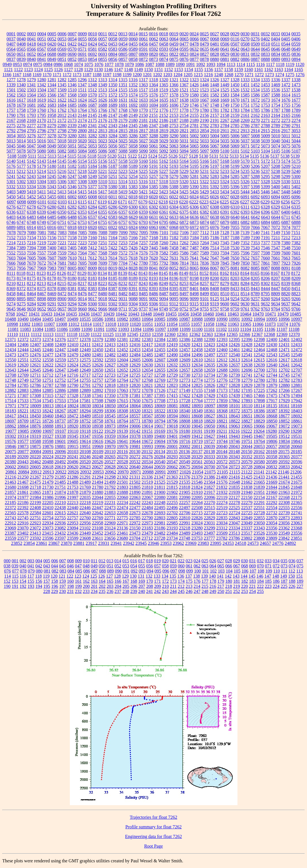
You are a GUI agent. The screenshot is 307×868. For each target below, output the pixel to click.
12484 (135, 355)
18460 (48, 416)
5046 (21, 146)
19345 (73, 436)
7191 (265, 238)
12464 (259, 350)
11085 (50, 329)
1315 (123, 80)
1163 (279, 69)
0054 (72, 39)
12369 (282, 334)
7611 (82, 258)
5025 (123, 141)
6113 (72, 202)
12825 (197, 385)
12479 (73, 355)
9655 (52, 309)
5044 (296, 141)
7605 (31, 258)
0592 (153, 49)
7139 (245, 232)
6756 (113, 222)
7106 (184, 232)
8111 (11, 273)
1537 (286, 90)
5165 (194, 161)
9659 (72, 309)
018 (150, 561)
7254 (133, 243)
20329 (197, 457)
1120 (300, 64)
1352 (133, 85)
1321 (174, 80)
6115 (82, 202)
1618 (31, 100)
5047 (31, 146)
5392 (215, 187)
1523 (204, 90)
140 (212, 576)
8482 (123, 294)
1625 (92, 100)
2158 (225, 115)
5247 (72, 176)
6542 (103, 217)
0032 (265, 34)
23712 (147, 538)
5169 (235, 161)
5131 (214, 156)
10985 (160, 319)
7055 (235, 227)
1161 (259, 69)
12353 (145, 334)
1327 (225, 80)
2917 (286, 131)
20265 (110, 457)
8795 (265, 294)
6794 (153, 222)
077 (15, 571)
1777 (174, 110)
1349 (103, 85)
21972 (297, 492)
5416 (92, 192)
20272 (135, 457)
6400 (286, 212)
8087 (265, 268)
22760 (85, 518)
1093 (211, 64)
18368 (222, 411)
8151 (194, 273)
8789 (255, 294)
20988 (148, 472)
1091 (190, 64)
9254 (235, 299)
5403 (11, 192)
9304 (133, 304)
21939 (234, 492)
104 (229, 571)
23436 (73, 533)
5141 (21, 161)
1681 (31, 105)
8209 (296, 278)
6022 (174, 197)
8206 (265, 278)
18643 (234, 416)
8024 (123, 268)
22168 (284, 497)
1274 (280, 75)
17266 (284, 390)
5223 (123, 171)
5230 (194, 171)
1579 (184, 95)
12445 (35, 350)
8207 (276, 278)
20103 (73, 452)
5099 (215, 151)
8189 (133, 278)
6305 (184, 207)
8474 (72, 294)
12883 (23, 390)
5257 (153, 176)
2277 (31, 126)
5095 (194, 151)
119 (46, 576)
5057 (123, 146)
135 (173, 576)
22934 (48, 523)
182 (245, 581)
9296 (82, 304)
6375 (184, 212)
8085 (255, 268)
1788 (286, 110)
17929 (284, 401)
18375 (247, 411)
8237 (133, 283)
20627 (98, 467)
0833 (265, 54)
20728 (247, 467)
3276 (31, 136)
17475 (272, 396)
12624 (73, 365)
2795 (31, 131)
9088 (133, 299)
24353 (228, 543)
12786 (35, 385)
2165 (286, 115)
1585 (245, 95)
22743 (10, 518)
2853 (194, 131)
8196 (174, 278)
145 (252, 576)
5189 (133, 166)
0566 (31, 49)
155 (31, 581)
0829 (225, 54)
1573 (123, 95)
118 (38, 576)
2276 (21, 126)
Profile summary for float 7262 (153, 827)
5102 (245, 151)
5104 (265, 151)
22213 (73, 502)
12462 (247, 350)
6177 (133, 202)
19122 (98, 431)
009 (78, 561)
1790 (11, 115)
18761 (110, 421)
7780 (143, 263)
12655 (160, 370)
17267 (297, 390)
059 (173, 566)
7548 (286, 248)
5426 (194, 192)
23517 (247, 533)
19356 (98, 436)
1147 (118, 69)
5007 (245, 136)
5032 (194, 141)
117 (31, 576)
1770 (143, 110)
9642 (296, 304)
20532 (135, 462)
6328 (265, 207)
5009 (265, 136)
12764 (122, 380)
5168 (225, 161)
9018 (103, 299)
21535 (185, 482)
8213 (42, 283)
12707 (297, 370)
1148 (128, 69)
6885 (276, 222)
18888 (48, 426)
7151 (296, 232)
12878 (259, 385)
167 (126, 581)
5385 (153, 187)
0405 (286, 39)
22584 (35, 513)
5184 (92, 166)
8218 (92, 283)
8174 (21, 278)
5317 (153, 182)
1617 (21, 100)
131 (141, 576)
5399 (265, 187)
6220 (184, 202)
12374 (48, 339)
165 (110, 581)
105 (237, 571)
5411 (41, 192)
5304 (42, 182)
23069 (10, 528)
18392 (284, 411)
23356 (272, 528)
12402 (297, 339)
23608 (85, 538)
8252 (174, 283)
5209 (286, 166)
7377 (265, 243)
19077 (11, 431)
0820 (153, 54)
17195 (247, 390)
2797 (52, 131)
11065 (246, 324)
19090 (36, 431)
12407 (35, 345)
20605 (35, 467)
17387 (147, 396)
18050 (110, 406)
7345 (225, 243)
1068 (68, 64)
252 (237, 591)
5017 (52, 141)
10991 (234, 319)
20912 (36, 472)
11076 (295, 324)
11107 (282, 329)
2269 (245, 120)
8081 (235, 268)
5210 (296, 166)
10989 (209, 319)
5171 (255, 161)
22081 (172, 497)
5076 (296, 146)
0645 (265, 49)
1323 (194, 80)
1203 (168, 75)
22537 (247, 508)
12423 (209, 345)
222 (260, 586)
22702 (172, 513)
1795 (42, 115)
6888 (296, 222)
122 (70, 576)
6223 (204, 202)
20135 (172, 452)
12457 (185, 350)
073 (284, 566)
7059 (245, 227)
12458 (197, 350)
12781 (272, 380)
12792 (98, 385)
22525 (234, 508)
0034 (286, 34)
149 (284, 576)
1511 (82, 90)
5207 (265, 166)
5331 (296, 182)
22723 (222, 513)
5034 (215, 141)
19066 (259, 426)
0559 (296, 44)
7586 (184, 253)
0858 (133, 59)
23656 (110, 538)
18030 (85, 406)
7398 (42, 248)
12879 (272, 385)
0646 (276, 49)
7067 (265, 227)
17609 (110, 401)
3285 (123, 136)
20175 (284, 452)
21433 (259, 477)
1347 (82, 85)
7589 (204, 253)
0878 (204, 59)
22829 (209, 518)
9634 (276, 304)
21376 (185, 477)
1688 (103, 105)
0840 (31, 59)
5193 (174, 166)
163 (94, 581)
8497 (184, 294)
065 (221, 566)
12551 (23, 360)
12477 (48, 355)
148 (276, 576)
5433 (215, 192)
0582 (103, 49)
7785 (153, 263)
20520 (85, 462)
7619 (143, 258)
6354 (92, 212)
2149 (133, 115)
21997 (73, 497)
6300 (133, 207)
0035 (296, 34)
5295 (265, 176)
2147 (113, 115)
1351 (123, 85)
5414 (72, 192)
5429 (204, 192)
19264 (259, 431)
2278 (42, 126)
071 (268, 566)
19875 (35, 446)
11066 (258, 324)
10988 (197, 319)
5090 (143, 151)
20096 (60, 452)
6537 (92, 217)
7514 (215, 248)
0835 (286, 54)
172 (165, 581)
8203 (235, 278)
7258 (153, 243)
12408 (48, 345)
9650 (31, 309)
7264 (204, 243)
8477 (92, 294)
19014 (147, 426)
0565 (21, 49)
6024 (194, 197)
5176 (11, 166)
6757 (123, 222)
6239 (275, 202)
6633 (174, 217)
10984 (147, 319)
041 (31, 566)
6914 (31, 227)
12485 (147, 355)
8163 (235, 273)
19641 (122, 441)
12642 (297, 365)
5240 (296, 171)
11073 (270, 324)
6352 (72, 212)
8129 (82, 273)
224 (276, 586)
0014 (133, 34)
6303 (164, 207)
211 (173, 586)
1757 (11, 110)
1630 (113, 100)
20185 (296, 452)
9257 (255, 299)
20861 (11, 472)
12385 (172, 339)
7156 (52, 238)
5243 (31, 176)
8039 (143, 268)
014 (118, 561)
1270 (239, 75)
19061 (222, 426)
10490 (23, 319)
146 (260, 576)
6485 (52, 217)
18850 (272, 421)
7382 (296, 243)
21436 (272, 477)
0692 (92, 54)
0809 (143, 54)
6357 (123, 212)
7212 (286, 238)
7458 (174, 248)
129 (125, 576)
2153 (174, 115)
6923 (123, 227)
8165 (255, 273)
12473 (10, 355)
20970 (123, 472)
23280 (197, 528)
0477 (184, 44)
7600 (286, 253)
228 (47, 591)
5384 (143, 187)
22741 (297, 513)
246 (189, 591)
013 (110, 561)
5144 (52, 161)
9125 (215, 299)
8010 (103, 268)
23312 (222, 528)
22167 (272, 497)
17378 (122, 396)
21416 (234, 477)
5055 (103, 146)
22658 (122, 513)
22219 (98, 502)
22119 (222, 497)
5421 (143, 192)
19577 (23, 441)
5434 (225, 192)
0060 (133, 39)
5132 (224, 156)
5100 (225, 151)
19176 (172, 431)
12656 (172, 370)
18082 (185, 406)
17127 (172, 390)
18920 (73, 426)
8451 (296, 289)
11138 (120, 334)
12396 (247, 339)
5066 (204, 146)
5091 (153, 151)
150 (291, 576)
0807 (133, 54)
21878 (73, 492)
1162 (268, 69)
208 (150, 586)
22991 (185, 523)
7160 (92, 238)
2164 (276, 115)
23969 (191, 543)
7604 (21, 258)
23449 (85, 533)
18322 (160, 411)
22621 (73, 513)
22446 (85, 508)
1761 (52, 110)
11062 (221, 324)
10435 (72, 314)
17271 (10, 396)
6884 (265, 222)
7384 (11, 248)
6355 (103, 212)
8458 (11, 294)
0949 (7, 64)
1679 (21, 105)
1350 (113, 85)
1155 (199, 69)
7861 (265, 263)
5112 (42, 156)
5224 (133, 171)
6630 (143, 217)
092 (134, 571)
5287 (245, 176)
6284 (92, 207)
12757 (98, 380)
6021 (164, 197)
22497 (185, 508)
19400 (160, 436)
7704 (123, 263)
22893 (297, 518)
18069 (160, 406)
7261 (174, 243)
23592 (35, 538)
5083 (72, 151)
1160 (249, 69)
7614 (113, 258)
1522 (194, 90)
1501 (11, 90)
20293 (172, 457)
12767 (135, 380)
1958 (52, 115)
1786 (265, 110)
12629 (135, 365)
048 (86, 566)
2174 (82, 120)
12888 (73, 390)
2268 (235, 120)
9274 (11, 304)
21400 (222, 477)
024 (197, 561)
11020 (135, 324)
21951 (259, 492)
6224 (214, 202)
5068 (225, 146)
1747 (204, 105)
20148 (234, 452)
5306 (62, 182)
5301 (11, 182)
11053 (160, 324)
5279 (174, 176)
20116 (122, 452)
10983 (135, 319)
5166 (204, 161)
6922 (113, 227)
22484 (147, 508)
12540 (234, 355)
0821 (164, 54)
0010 (92, 34)
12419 (172, 345)
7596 (245, 253)
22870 (272, 518)
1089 (170, 64)
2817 (143, 131)
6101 (42, 202)
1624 (82, 100)
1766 (103, 110)
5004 (215, 136)
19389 (147, 436)
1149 (138, 69)
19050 (209, 426)
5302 (21, 182)
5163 (174, 161)
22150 (247, 497)
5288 (255, 176)
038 (7, 566)
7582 (164, 253)
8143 (143, 273)
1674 (276, 100)
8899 (52, 299)
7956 (21, 268)
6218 (163, 202)
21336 (147, 477)
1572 (113, 95)
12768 (147, 380)
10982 (122, 319)
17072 (135, 390)
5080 (42, 151)
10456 (183, 314)
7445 (153, 248)
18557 (135, 416)
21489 (85, 482)
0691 (82, 54)
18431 (23, 416)
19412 (197, 436)
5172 (265, 161)
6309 (225, 207)
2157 (215, 115)
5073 (265, 146)
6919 (82, 227)
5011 (286, 136)
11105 (258, 329)
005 (47, 561)
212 (181, 586)
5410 (31, 192)
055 (142, 566)
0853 (82, 59)
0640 (215, 49)
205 (126, 586)
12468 (272, 350)
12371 (10, 339)
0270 (245, 39)
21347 (160, 477)
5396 (235, 187)
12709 (23, 375)
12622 (48, 365)
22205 (48, 502)
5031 (184, 141)
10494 (35, 319)
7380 (286, 243)
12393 (222, 339)
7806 (174, 263)
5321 (194, 182)
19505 (272, 436)
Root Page (153, 846)
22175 (297, 497)
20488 (48, 462)
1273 (269, 75)
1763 (72, 110)
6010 (103, 197)
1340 (21, 85)
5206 (255, 166)
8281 (235, 283)
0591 (143, 49)
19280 (271, 431)
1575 (143, 95)
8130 (92, 273)
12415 (122, 345)
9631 (255, 304)
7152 (11, 238)
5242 (21, 176)
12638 (247, 365)
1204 (178, 75)
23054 (272, 523)
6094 (276, 197)
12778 (234, 380)
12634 (197, 365)
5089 (133, 151)
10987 (185, 319)
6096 (296, 197)
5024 (113, 141)
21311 (135, 477)
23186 (160, 528)
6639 (225, 217)
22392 (23, 508)
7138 (235, 232)
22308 (284, 502)
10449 (159, 314)
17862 (234, 401)
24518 (241, 543)
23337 (247, 528)
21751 (60, 487)
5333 (21, 187)
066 (229, 566)
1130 (99, 69)
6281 (62, 207)
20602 (10, 467)
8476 (82, 294)
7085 (83, 232)
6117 (92, 202)
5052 (82, 146)
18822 (234, 421)
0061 (143, 39)
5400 (276, 187)
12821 (147, 385)
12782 (284, 380)
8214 (52, 283)
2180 (133, 120)
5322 (204, 182)
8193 (153, 278)
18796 (172, 421)
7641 (194, 258)
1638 (184, 100)
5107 (296, 151)
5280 (184, 176)
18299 (98, 411)
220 (245, 586)
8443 (255, 289)
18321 (147, 411)
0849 (52, 59)
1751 (245, 105)
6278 (31, 207)
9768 (10, 314)
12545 (284, 355)
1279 (31, 80)
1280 (42, 80)
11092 (111, 329)
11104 (246, 329)
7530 (235, 248)
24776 (278, 543)
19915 (73, 446)
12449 (85, 350)
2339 (72, 126)
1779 (194, 110)
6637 (204, 217)
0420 (52, 44)
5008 (255, 136)
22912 (10, 523)
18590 (160, 416)
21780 (98, 487)
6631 (153, 217)
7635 (184, 258)
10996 (284, 319)
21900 (160, 492)
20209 (23, 457)
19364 (122, 436)
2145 (92, 115)
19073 (297, 426)
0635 (204, 49)
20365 (284, 457)
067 (237, 566)
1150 (149, 69)
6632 (164, 217)
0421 (62, 44)
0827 (204, 54)
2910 (215, 131)
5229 (184, 171)
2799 (72, 131)
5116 (82, 156)
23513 (234, 533)
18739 (73, 421)
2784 (225, 126)
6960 (143, 227)
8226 (113, 283)
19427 (209, 436)
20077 (23, 452)
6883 (255, 222)
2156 (204, 115)
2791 (296, 126)
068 (245, 566)
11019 (123, 324)
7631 (174, 258)
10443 (134, 314)
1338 (296, 80)
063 (205, 566)
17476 (284, 396)
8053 (184, 268)
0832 (255, 54)
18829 (259, 421)
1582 (215, 95)
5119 (102, 156)
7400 (52, 248)
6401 (296, 212)
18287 (73, 411)
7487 (194, 248)
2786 (245, 126)
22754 (48, 518)
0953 (17, 64)
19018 (172, 426)
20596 (297, 462)
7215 (21, 243)
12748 (10, 380)
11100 (197, 329)
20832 (272, 467)
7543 (255, 248)
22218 (85, 502)
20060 (297, 446)
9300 (92, 304)
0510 (265, 44)
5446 (265, 192)
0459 (174, 44)
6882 (245, 222)
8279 (225, 283)
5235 (245, 171)
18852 (284, 421)
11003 (37, 324)
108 (261, 571)
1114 (241, 64)
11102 (221, 329)
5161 (153, 161)
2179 (123, 120)
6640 (235, 217)
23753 (197, 538)
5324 (225, 182)
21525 (160, 482)
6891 (21, 227)
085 (79, 571)
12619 (10, 365)
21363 (172, 477)
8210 (11, 283)
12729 (172, 375)
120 (54, 576)
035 (284, 561)
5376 (82, 187)
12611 (209, 360)
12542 (259, 355)
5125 (163, 156)
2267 (225, 120)
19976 (122, 446)
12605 (135, 360)
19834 (284, 441)
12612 (222, 360)
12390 (209, 339)
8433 (235, 289)
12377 (73, 339)
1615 (296, 95)
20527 (110, 462)
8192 (143, 278)
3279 (62, 136)
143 (236, 576)
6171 (123, 202)
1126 (58, 69)
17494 (297, 396)
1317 (143, 80)
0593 (164, 49)
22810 (185, 518)
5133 (234, 156)
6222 (194, 202)
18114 (259, 406)
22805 (172, 518)
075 (300, 566)
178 (213, 581)
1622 (62, 100)
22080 (160, 497)
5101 (235, 151)
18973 (110, 426)
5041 (286, 141)
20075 (11, 452)
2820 (174, 131)
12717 (85, 375)
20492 (60, 462)
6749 (42, 222)
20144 (222, 452)
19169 (160, 431)
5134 (244, 156)
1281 (52, 80)
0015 (143, 34)
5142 (31, 161)
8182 (82, 278)
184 (260, 581)
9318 (204, 304)
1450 (235, 85)
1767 (113, 110)
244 (173, 591)
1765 (92, 110)
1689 (113, 105)
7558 (52, 253)
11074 (282, 324)
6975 (204, 227)
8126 (62, 273)
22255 (172, 502)
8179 (62, 278)
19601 (60, 441)
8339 (286, 283)
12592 (98, 360)
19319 (35, 436)
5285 (235, 176)
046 (70, 566)
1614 (286, 95)
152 (7, 581)
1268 (229, 75)
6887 (286, 222)
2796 (42, 131)
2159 (235, 115)
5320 (184, 182)
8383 (92, 289)
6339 (42, 212)
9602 (235, 304)
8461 (21, 294)
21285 (60, 477)
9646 (21, 309)
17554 (73, 401)
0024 (194, 34)
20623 (85, 467)
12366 (245, 334)
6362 (174, 212)
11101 (209, 329)
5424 (174, 192)
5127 (183, 156)
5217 (72, 171)
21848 (297, 487)
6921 (103, 227)
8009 (92, 268)
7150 (286, 232)
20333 (209, 457)
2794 (21, 131)
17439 (234, 396)
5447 (276, 192)
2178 (113, 120)
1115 (251, 64)
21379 (197, 477)
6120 (113, 202)
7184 (194, 238)
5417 (103, 192)
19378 (135, 436)
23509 (222, 533)
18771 (135, 421)
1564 (31, 95)
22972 (135, 523)
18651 (247, 416)
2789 (276, 126)
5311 (113, 182)
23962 (178, 543)
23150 (135, 528)
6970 (184, 227)
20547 (172, 462)
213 (189, 586)
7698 (92, 263)
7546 (265, 248)
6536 (82, 217)
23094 (73, 528)
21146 (284, 472)
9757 (215, 309)
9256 (245, 299)
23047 (234, 523)
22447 (98, 508)
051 (110, 566)
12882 (10, 390)
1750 (235, 105)
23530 (272, 533)
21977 (23, 497)
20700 (209, 467)
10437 (96, 314)
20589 (272, 462)
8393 (153, 289)
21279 (48, 477)
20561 (197, 462)
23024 (197, 523)
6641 (245, 217)
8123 (41, 273)
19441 (222, 436)
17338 (85, 396)
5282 (204, 176)
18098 (222, 406)
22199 (35, 502)
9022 (113, 299)
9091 (143, 299)
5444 (245, 192)
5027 (143, 141)
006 (55, 561)
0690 (72, 54)
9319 (215, 304)
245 (181, 591)
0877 (194, 59)
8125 (51, 273)
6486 (62, 217)
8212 (31, 283)
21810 (147, 487)
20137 (197, 452)
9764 (276, 309)
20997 (173, 472)
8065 (194, 268)
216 (213, 586)
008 (70, 561)
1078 (119, 64)
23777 (209, 538)
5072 (255, 146)
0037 (11, 39)
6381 (194, 212)
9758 (225, 309)
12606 (147, 360)
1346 (72, 85)
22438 (60, 508)
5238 (276, 171)
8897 (31, 299)
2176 (103, 120)
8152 (204, 273)
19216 (234, 431)
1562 (11, 95)
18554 (122, 416)
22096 (209, 497)
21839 (259, 487)
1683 (52, 105)
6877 (215, 222)
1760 (42, 110)
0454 (123, 44)
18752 (85, 421)
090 (118, 571)
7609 (62, 258)
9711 (123, 309)
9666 (103, 309)
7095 (144, 232)
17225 (259, 390)
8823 (296, 294)
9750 (174, 309)
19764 (259, 441)
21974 (10, 497)
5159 (133, 161)
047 (78, 566)
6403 (11, 217)
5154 (82, 161)
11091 (99, 329)
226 (292, 586)
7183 (184, 238)
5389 (184, 187)
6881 (235, 222)
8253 (184, 283)
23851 (297, 538)
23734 (172, 538)
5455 (52, 197)
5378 (103, 187)
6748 (31, 222)
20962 (111, 472)
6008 (92, 197)
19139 (122, 431)
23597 (60, 538)
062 (197, 566)
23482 (160, 533)
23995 (216, 543)
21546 (197, 482)
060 (181, 566)
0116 (235, 39)
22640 (85, 513)
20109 (98, 452)
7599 (276, 253)
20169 (271, 452)
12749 (23, 380)
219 (237, 586)
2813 (103, 131)
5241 (11, 176)
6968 (174, 227)
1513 (103, 90)
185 (268, 581)
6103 (62, 202)
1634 (153, 100)
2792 (11, 131)
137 (189, 576)
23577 (23, 538)
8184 (103, 278)
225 (284, 586)
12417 (147, 345)
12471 (284, 350)
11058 (209, 324)
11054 (172, 324)
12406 (23, 345)
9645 (11, 309)
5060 (143, 146)
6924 (133, 227)
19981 (135, 446)
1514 (113, 90)
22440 (73, 508)
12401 (284, 339)
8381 (72, 289)
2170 (42, 120)
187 (284, 581)
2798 (62, 131)
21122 (247, 472)
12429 (259, 345)
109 (269, 571)
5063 (174, 146)
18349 (197, 411)
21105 (222, 472)
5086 (103, 151)
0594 (174, 49)
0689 (62, 54)
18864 (23, 426)
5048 (42, 146)
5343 (52, 187)
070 (260, 566)
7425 (123, 248)
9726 (133, 309)
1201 (147, 75)
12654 (147, 370)
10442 (121, 314)
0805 (123, 54)
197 (62, 586)
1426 (194, 85)
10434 (59, 314)
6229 (265, 202)
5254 (133, 176)
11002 (25, 324)
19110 (73, 431)
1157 (218, 69)
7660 (265, 258)
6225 (224, 202)
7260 (164, 243)
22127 (234, 497)
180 (229, 581)
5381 (123, 187)
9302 (113, 304)
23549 (284, 533)
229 (55, 591)
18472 (73, 416)
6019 (143, 197)
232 (78, 591)
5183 (82, 166)
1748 (215, 105)
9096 (184, 299)
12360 (170, 334)
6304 (174, 207)
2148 (123, 115)
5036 (235, 141)
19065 (247, 426)
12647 (60, 370)
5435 (235, 192)
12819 (122, 385)
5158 (123, 161)
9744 (153, 309)
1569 (82, 95)
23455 (110, 533)
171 (157, 581)
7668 (21, 263)
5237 (265, 171)
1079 (129, 64)
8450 (286, 289)
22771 (110, 518)
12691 (234, 370)
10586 (98, 319)
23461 (122, 533)
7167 (143, 238)
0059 (123, 39)
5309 (92, 182)
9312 (174, 304)
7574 (133, 253)
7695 (82, 263)
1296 (82, 80)
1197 (107, 75)
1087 (150, 64)
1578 (174, 95)
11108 (294, 329)
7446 (164, 248)
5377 (92, 187)
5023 (103, 141)
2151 (153, 115)
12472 (297, 350)
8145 (163, 273)
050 (102, 566)
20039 (209, 446)
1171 (57, 75)
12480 (85, 355)
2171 (52, 120)
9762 (255, 309)
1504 (42, 90)
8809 (276, 294)
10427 (22, 314)
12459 (209, 350)
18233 (35, 411)
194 (39, 586)
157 (47, 581)
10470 (258, 314)
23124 (110, 528)
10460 (208, 314)
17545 (48, 401)
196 (55, 586)
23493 (197, 533)
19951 (85, 446)
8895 (21, 299)
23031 (209, 523)
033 (268, 561)
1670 (235, 100)
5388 (174, 187)
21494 (98, 482)
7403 (62, 248)
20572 (222, 462)
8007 (82, 268)
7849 (235, 263)
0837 (11, 59)
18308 (122, 411)
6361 (164, 212)
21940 (247, 492)
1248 (219, 75)
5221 (103, 171)
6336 (11, 212)
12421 (197, 345)
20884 (23, 472)
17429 (209, 396)
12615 (259, 360)
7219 (42, 243)
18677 (284, 416)
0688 (52, 54)
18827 (247, 421)
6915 (42, 227)
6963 (153, 227)
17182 (234, 390)
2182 (153, 120)
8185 (113, 278)
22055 (110, 497)
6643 (265, 217)
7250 (92, 243)
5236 (255, 171)
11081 (13, 329)
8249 (164, 283)
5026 (133, 141)
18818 (197, 421)
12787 (48, 385)
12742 (259, 375)
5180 (52, 166)
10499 (73, 319)
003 (31, 561)
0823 (184, 54)
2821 (184, 131)
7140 (255, 232)
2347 (153, 126)
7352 (245, 243)
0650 (11, 54)
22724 (234, 513)
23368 (297, 528)
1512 (92, 90)
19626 (110, 441)
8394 (164, 289)
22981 (160, 523)
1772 (153, 110)
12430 (272, 345)
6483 (31, 217)
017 (142, 561)
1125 (48, 69)
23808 (259, 538)
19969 (98, 446)
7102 (174, 232)
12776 (222, 380)
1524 (215, 90)
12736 (222, 375)
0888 (265, 59)
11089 (74, 329)
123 (78, 576)
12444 (23, 350)
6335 (296, 207)
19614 (85, 441)
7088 (103, 232)
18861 (297, 421)
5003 (204, 136)
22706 (185, 513)
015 (126, 561)
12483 (122, 355)
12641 (284, 365)
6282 (72, 207)
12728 (160, 375)
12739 (234, 375)
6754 (92, 222)
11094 (136, 329)
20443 (23, 462)
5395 (225, 187)
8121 (31, 273)
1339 (11, 85)
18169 (296, 406)
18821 (222, 421)
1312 (92, 80)
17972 (23, 406)
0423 (82, 44)
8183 (92, 278)
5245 (52, 176)
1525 (225, 90)
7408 (82, 248)
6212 (153, 202)
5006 (235, 136)
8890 (11, 299)
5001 (184, 136)
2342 (103, 126)
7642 (204, 258)
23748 (185, 538)
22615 (60, 513)
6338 (31, 212)
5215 (52, 171)
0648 (286, 49)
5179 (42, 166)
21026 (185, 472)
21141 (259, 472)
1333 (245, 80)
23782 (222, 538)
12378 (85, 339)
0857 (123, 59)
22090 (185, 497)
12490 (172, 355)
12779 (247, 380)
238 (126, 591)
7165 (123, 238)
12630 (147, 365)
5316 (143, 182)
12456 (172, 350)
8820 (286, 294)
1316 (133, 80)
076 (7, 571)
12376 (60, 339)
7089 (113, 232)
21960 (272, 492)
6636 (194, 217)
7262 (184, 243)
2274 (296, 120)
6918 (72, 227)
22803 (160, 518)
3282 (92, 136)
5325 (235, 182)
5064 (184, 146)
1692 (133, 105)
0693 (103, 54)
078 (23, 571)
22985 (172, 523)
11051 (147, 324)
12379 (98, 339)
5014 (21, 141)
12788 (60, 385)
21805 (135, 487)
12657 (185, 370)
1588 (276, 95)
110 (276, 571)
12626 (98, 365)
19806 (272, 441)
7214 (11, 243)
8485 (143, 294)
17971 (11, 406)
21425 (247, 477)
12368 (269, 334)
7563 (72, 253)
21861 (23, 492)
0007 (72, 34)
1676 (286, 100)
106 (245, 571)
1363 (143, 85)
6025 (204, 197)
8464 (31, 294)
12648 (73, 370)
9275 (21, 304)
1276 (300, 75)
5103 (255, 151)
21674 (284, 482)
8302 (265, 283)
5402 (296, 187)
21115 (234, 472)
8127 (72, 273)
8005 (72, 268)
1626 (103, 100)
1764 (82, 110)
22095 (197, 497)
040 (23, 566)
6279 (42, 207)
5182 (72, 166)
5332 (11, 187)
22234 (122, 502)
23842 (284, 538)
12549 (297, 355)
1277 (11, 80)
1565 (42, 95)
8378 (52, 289)
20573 (234, 462)
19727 (209, 441)
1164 (288, 69)
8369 (11, 289)
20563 (209, 462)
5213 (31, 171)
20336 (222, 457)
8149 (184, 273)
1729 (184, 105)
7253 (123, 243)
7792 (164, 263)
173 (173, 581)
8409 (225, 289)
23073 (48, 528)
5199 (235, 166)
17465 (247, 396)
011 (94, 561)
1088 (160, 64)
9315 (194, 304)
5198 (225, 166)
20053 (259, 446)
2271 (265, 120)
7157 (62, 238)
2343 (113, 126)
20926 (73, 472)
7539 (245, 248)
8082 (245, 268)
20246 (85, 457)
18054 (123, 406)
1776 (164, 110)
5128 (193, 156)
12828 (234, 385)
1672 (255, 100)
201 (94, 586)
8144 (153, 273)
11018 (111, 324)
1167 (17, 75)
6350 (62, 212)
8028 (133, 268)
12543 (272, 355)
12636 (222, 365)
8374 (31, 289)
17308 (35, 396)
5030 (174, 141)
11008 (61, 324)
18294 (85, 411)
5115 (72, 156)
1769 (133, 110)
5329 (276, 182)
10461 (221, 314)
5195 (194, 166)
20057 (272, 446)
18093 (197, 406)
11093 (123, 329)
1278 (21, 80)
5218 (82, 171)
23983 (203, 543)
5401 (286, 187)
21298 (110, 477)
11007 (49, 324)
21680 (10, 487)
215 (205, 586)
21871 (48, 492)
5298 (276, 176)
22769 (98, 518)
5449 (296, 192)
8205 (255, 278)
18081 (172, 406)
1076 (99, 64)
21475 (35, 482)
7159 (82, 238)
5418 (113, 192)
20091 (48, 452)
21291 (85, 477)
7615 (123, 258)
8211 (21, 283)
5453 (42, 197)
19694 (160, 441)
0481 (215, 44)
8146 (174, 273)
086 (87, 571)
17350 (110, 396)
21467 (23, 482)
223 (268, 586)
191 (15, 586)
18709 (23, 421)
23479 (147, 533)
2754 (184, 126)
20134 (159, 452)
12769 (160, 380)
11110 (12, 334)
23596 (48, 538)
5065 (194, 146)
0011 (102, 34)
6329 (276, 207)
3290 (174, 136)
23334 (234, 528)
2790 (286, 126)
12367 (257, 334)
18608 (197, 416)
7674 (52, 263)
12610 (197, 360)
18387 (272, 411)
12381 (122, 339)
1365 (164, 85)
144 (244, 576)
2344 (123, 126)
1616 (11, 100)
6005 (82, 197)
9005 (72, 299)
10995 (272, 319)
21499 (110, 482)
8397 (184, 289)
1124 (38, 69)
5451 (21, 197)
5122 (132, 156)
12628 (122, 365)
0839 (21, 59)
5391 (204, 187)
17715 (172, 401)
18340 (185, 411)
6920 (92, 227)
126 (101, 576)
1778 (184, 110)
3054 (11, 136)
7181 (164, 238)
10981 (110, 319)
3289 (164, 136)
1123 (28, 69)
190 (7, 586)
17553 (60, 401)
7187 (225, 238)
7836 (204, 263)
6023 (184, 197)
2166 (296, 115)
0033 (276, 34)
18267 (60, 411)
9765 (286, 309)
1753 (265, 105)
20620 (73, 467)
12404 (10, 345)
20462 (35, 462)
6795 (164, 222)
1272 (259, 75)
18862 (10, 426)
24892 (290, 543)
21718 (35, 487)
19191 (197, 431)
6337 (21, 212)
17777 (209, 401)
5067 (215, 146)
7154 (31, 238)
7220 (52, 243)
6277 (21, 207)
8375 (42, 289)
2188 (184, 120)
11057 (197, 324)
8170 (286, 273)
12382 (135, 339)
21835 (234, 487)
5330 (286, 182)
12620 (23, 365)
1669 (225, 100)
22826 (197, 518)
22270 (209, 502)
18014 (60, 406)
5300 (296, 176)
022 (181, 561)
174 (181, 581)
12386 (185, 339)
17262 (272, 390)
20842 (297, 467)
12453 (135, 350)
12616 (272, 360)
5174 (286, 161)
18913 (60, 426)
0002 (21, 34)
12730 (185, 375)
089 (110, 571)
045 (62, 566)
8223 (103, 283)
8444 (265, 289)
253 (245, 591)
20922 (61, 472)
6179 (143, 202)
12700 (259, 370)
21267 (35, 477)
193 (31, 586)
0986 (58, 64)
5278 (164, 176)
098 (181, 571)
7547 (276, 248)
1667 (204, 100)
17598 (98, 401)
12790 (73, 385)
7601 (296, 253)
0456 (143, 44)
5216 (62, 171)
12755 (85, 380)
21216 (10, 477)
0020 (184, 34)
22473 (110, 508)
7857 (255, 263)
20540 (160, 462)
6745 (296, 217)
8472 (62, 294)
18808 (185, 421)
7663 (286, 258)
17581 (85, 401)
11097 (160, 329)
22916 (23, 523)
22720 (209, 513)
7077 (296, 227)
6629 (133, 217)
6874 (204, 222)
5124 (153, 156)
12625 (85, 365)
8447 (276, 289)
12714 (60, 375)
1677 (296, 100)
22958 (98, 523)
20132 (147, 452)
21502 (135, 482)
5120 (112, 156)
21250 (23, 477)
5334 (31, 187)
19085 (23, 431)
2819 (164, 131)
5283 (215, 176)
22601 (48, 513)
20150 (247, 452)
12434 (10, 350)
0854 (92, 59)
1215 (198, 75)
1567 (62, 95)
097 (174, 571)
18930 (85, 426)
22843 (234, 518)
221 (252, 586)
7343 (215, 243)
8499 (204, 294)
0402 (265, 39)
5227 (164, 171)
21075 (210, 472)
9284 (31, 304)
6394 (255, 212)
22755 (60, 518)
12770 (172, 380)
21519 (147, 482)
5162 (164, 161)
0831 (245, 54)
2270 (255, 120)
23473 (135, 533)
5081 (52, 151)
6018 (133, 197)
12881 (297, 385)
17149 (185, 390)
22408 (35, 508)
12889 (85, 390)
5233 (225, 171)
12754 (73, 380)
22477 (135, 508)
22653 (110, 513)
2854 (204, 131)
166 (118, 581)
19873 (23, 446)
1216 (208, 75)
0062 (153, 39)
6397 (276, 212)
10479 (283, 314)
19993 (147, 446)
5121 (122, 156)
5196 (204, 166)
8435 (245, 289)
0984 (48, 64)
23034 (222, 523)
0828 (215, 54)
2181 (143, 120)
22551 (259, 508)
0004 (42, 34)
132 (149, 576)
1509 (62, 90)
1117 (270, 64)
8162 (224, 273)
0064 (174, 39)
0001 (11, 34)
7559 (62, 253)
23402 (23, 533)
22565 (10, 513)
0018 (164, 34)
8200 (215, 278)
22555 (284, 508)
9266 (296, 299)
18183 (10, 411)
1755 (286, 105)
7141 (265, 232)
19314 (23, 436)
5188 (123, 166)
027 (221, 561)
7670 (31, 263)
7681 (62, 263)
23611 (97, 538)
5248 (82, 176)
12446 (48, 350)
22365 (297, 502)
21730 (48, 487)
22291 (259, 502)
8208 (286, 278)
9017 (92, 299)
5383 (133, 187)
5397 (245, 187)
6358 (133, 212)
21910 (197, 492)
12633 (185, 365)
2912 (235, 131)
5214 (42, 171)
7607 (52, 258)
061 (189, 566)
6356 (113, 212)
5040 (276, 141)
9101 (204, 299)
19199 (209, 431)
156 (39, 581)
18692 (297, 416)
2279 (52, 126)
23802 (247, 538)
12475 (23, 355)
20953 (98, 472)
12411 (85, 345)
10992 (247, 319)
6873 (194, 222)
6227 (245, 202)
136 (181, 576)
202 (102, 586)
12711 (35, 375)
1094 (221, 64)
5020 (82, 141)
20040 (222, 446)
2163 (265, 115)
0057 (103, 39)
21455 (297, 477)
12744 (272, 375)
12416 (135, 345)
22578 (23, 513)
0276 (255, 39)
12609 (185, 360)
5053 (92, 146)
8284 (245, 283)
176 (197, 581)
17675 (147, 401)
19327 (48, 436)
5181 (62, 166)
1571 (103, 95)
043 (47, 566)
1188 (97, 75)
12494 (185, 355)
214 (197, 586)
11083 (25, 329)
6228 (255, 202)
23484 (172, 533)
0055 (82, 39)
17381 (135, 396)
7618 (133, 258)
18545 (110, 416)
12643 (10, 370)
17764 (197, 401)
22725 (247, 513)
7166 (133, 238)
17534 (35, 401)
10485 (295, 314)
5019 (72, 141)
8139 (123, 273)
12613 (234, 360)
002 (23, 561)
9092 (153, 299)
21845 (284, 487)
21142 (271, 472)
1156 (208, 69)
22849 (247, 518)
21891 (147, 492)
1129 (88, 69)
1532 (245, 90)
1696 (174, 105)
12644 (23, 370)
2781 (194, 126)
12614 (247, 360)
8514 (245, 294)
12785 (23, 385)
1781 (215, 110)
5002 (194, 136)
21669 (272, 482)
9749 (164, 309)
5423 (164, 192)
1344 (52, 85)
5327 (255, 182)
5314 (123, 182)
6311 (245, 207)
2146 (103, 115)
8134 (102, 273)
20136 (184, 452)
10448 (146, 314)
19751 (247, 441)
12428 (247, 345)
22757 (73, 518)
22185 (10, 502)
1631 (123, 100)
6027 (225, 197)
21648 (234, 482)
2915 (265, 131)
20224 (48, 457)
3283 (103, 136)
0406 (296, 39)
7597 (255, 253)
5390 (194, 187)
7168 (153, 238)
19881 (60, 446)
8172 (296, 273)
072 (276, 566)
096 (166, 571)
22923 (35, 523)
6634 (184, 217)
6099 (32, 202)
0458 (164, 44)
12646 (48, 370)
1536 (276, 90)
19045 (197, 426)
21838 (247, 487)
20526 (98, 462)
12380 (110, 339)
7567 (92, 253)
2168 (21, 120)
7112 (205, 232)
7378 (276, 243)
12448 (73, 350)
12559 (60, 360)
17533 (23, 401)
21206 (296, 472)
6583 (113, 217)
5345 (62, 187)
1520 (174, 90)
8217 (82, 283)
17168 (209, 390)
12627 (110, 365)
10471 (271, 314)
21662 (247, 482)
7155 (42, 238)
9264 (276, 299)
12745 (284, 375)
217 (221, 586)
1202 (157, 75)
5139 (295, 156)
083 (63, 571)
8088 (276, 268)
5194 (184, 166)
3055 (21, 136)
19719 (197, 441)
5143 (42, 161)
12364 (220, 334)
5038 (255, 141)
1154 (188, 69)
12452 (122, 350)
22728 (259, 513)
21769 (85, 487)
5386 (164, 187)
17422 (185, 396)
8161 (214, 273)
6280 (52, 207)
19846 (10, 446)
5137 (275, 156)
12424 (222, 345)
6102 (52, 202)
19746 (234, 441)
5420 (133, 192)
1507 (52, 90)
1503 (31, 90)
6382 (204, 212)
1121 (8, 69)
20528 (122, 462)
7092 (133, 232)
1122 (18, 69)
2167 (11, 120)
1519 (164, 90)
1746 (194, 105)
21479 (48, 482)
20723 (234, 467)
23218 (185, 528)
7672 (42, 263)
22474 (122, 508)
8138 (113, 273)
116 (23, 576)
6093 (265, 197)
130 (133, 576)
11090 (87, 329)
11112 (36, 334)
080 (39, 571)
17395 (160, 396)
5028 (153, 141)
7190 (255, 238)
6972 (194, 227)
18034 (98, 406)
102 (213, 571)
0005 (52, 34)
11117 (60, 334)
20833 (284, 467)
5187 (113, 166)
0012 (113, 34)
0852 (72, 59)
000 (7, 561)
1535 (265, 90)
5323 (215, 182)
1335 (265, 80)
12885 (48, 390)
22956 (85, 523)
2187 (174, 120)
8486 (153, 294)
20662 (172, 467)
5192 (164, 166)
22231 (110, 502)
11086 (62, 329)
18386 (259, 411)
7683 (72, 263)
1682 (42, 105)
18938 (98, 426)
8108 (296, 268)
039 (15, 566)
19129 (110, 431)
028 (229, 561)
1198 (117, 75)
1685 (72, 105)
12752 (60, 380)
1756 (296, 105)
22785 (135, 518)
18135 (271, 406)
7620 (153, 258)
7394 (31, 248)
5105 (276, 151)
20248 (98, 457)
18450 (35, 416)
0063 (164, 39)
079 (31, 571)
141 (220, 576)
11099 (185, 329)
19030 (185, 426)
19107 (60, 431)
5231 (204, 171)
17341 (98, 396)
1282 (62, 80)
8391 (133, 289)
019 (157, 561)
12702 (284, 370)
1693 (143, 105)
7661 (276, 258)
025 (205, 561)
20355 (259, 457)
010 (86, 561)
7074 (286, 227)
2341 (92, 126)
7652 (245, 258)
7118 (214, 232)
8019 (113, 268)
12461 (234, 350)
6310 (235, 207)
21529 (172, 482)
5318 (164, 182)
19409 (185, 436)
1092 (200, 64)
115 (15, 576)
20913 (48, 472)
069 (252, 566)
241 (150, 591)
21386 (209, 477)
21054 (198, 472)
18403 (297, 411)
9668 (113, 309)
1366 (174, 85)
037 (300, 561)
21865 (35, 492)
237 (118, 591)
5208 (276, 166)
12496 (197, 355)
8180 (72, 278)
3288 (153, 136)
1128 (78, 69)
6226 (235, 202)
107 (253, 571)
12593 (110, 360)
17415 (172, 396)
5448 (286, 192)
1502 (21, 90)
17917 (272, 401)
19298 (296, 431)
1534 (255, 90)
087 (94, 571)
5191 (153, 166)
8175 (31, 278)
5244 (42, 176)
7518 (225, 248)
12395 (234, 339)
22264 (197, 502)
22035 (85, 497)
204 (118, 586)
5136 (265, 156)
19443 (234, 436)
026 (213, 561)
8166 (265, 273)
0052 (52, 39)
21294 (98, 477)
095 (158, 571)
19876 (48, 446)
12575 (85, 360)
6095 (286, 197)
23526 (259, 533)
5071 (245, 146)
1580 (194, 95)
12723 (110, 375)
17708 (160, 401)
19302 (10, 436)
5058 (133, 146)
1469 (276, 85)
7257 (143, 243)
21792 (110, 487)
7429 (143, 248)
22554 (272, 508)
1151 (158, 69)
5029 (164, 141)
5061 (153, 146)
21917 (209, 492)
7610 (72, 258)
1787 (276, 110)
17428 (197, 396)
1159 (238, 69)
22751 (35, 518)
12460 (222, 350)
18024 (73, 406)
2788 (265, 126)
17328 (73, 396)
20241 (73, 457)
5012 (296, 136)
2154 (184, 115)
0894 (296, 59)
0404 (276, 39)
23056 (284, 523)
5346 (72, 187)
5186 (103, 166)
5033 (204, 141)
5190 (143, 166)
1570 (92, 95)
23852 (17, 543)
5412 (52, 192)
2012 (62, 115)
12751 (48, 380)
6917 (62, 227)
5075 (286, 146)
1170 (47, 75)
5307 (72, 182)
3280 (72, 136)
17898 (259, 401)
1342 (42, 85)
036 (292, 561)
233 (86, 591)
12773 (185, 380)
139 (204, 576)
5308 (82, 182)
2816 (133, 131)
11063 (233, 324)
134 (165, 576)
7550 (296, 248)
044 (55, 566)
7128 (224, 232)
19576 (10, 441)
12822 (160, 385)
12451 (110, 350)
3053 (296, 131)
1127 (68, 69)
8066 (204, 268)
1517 (143, 90)
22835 (222, 518)
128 (117, 576)
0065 (184, 39)
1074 (78, 64)
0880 (215, 59)
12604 (122, 360)
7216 (31, 243)
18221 (23, 411)
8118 (21, 273)
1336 (276, 80)
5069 (235, 146)
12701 (272, 370)
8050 (164, 268)
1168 (27, 75)
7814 (184, 263)
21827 (209, 487)
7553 (21, 253)
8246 (153, 283)
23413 (35, 533)
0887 (255, 59)
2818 (153, 131)
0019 (174, 34)
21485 (60, 482)
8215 (62, 283)
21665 (259, 482)
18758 (98, 421)
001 (15, 561)
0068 (215, 39)
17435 (222, 396)
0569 (62, 49)
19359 (110, 436)
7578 (153, 253)
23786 (234, 538)
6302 (153, 207)
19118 (85, 431)
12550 (10, 360)
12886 (60, 390)
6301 (143, 207)
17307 (23, 396)
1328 (235, 80)
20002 (185, 446)
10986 (172, 319)
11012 (74, 324)
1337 (286, 80)
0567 (42, 49)
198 (70, 586)
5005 (225, 136)
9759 (235, 309)
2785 (235, 126)
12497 (209, 355)
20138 (209, 452)
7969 (42, 268)
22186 (23, 502)
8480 (103, 294)
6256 (286, 202)
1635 (164, 100)
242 (157, 591)
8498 (194, 294)
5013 (11, 141)
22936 (60, 523)
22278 (234, 502)
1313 (103, 80)
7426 (133, 248)
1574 (133, 95)
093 (142, 571)
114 (7, 576)
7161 (103, 238)
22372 (10, 508)
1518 (153, 90)
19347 (85, 436)
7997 (62, 268)
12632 (172, 365)
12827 (222, 385)
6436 (21, 217)
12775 (209, 380)
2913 (245, 131)
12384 (160, 339)
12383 (147, 339)
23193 (172, 528)
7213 (296, 238)
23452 (98, 533)
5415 (82, 192)
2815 (123, 131)
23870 (66, 543)
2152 (164, 115)
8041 (153, 268)
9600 (225, 304)
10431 (34, 314)
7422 (113, 248)
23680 (122, 538)
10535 (85, 319)
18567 (147, 416)
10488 (10, 319)
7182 (174, 238)
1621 (52, 100)
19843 (297, 441)
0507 (235, 44)
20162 (259, 452)
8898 (42, 299)
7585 (174, 253)
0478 (194, 44)
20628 (110, 467)
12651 (110, 370)
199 (78, 586)
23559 (10, 538)
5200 (245, 166)
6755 (103, 222)
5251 (113, 176)
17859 (222, 401)
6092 (255, 197)
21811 (160, 487)
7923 (286, 263)
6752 (72, 222)
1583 (225, 95)
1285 (72, 80)
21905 (185, 492)
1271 (249, 75)
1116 (260, 64)
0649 (296, 49)
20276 (147, 457)
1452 (255, 85)
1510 (72, 90)
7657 (255, 258)
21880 (98, 492)
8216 (72, 283)
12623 (60, 365)
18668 (272, 416)
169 (142, 581)
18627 (209, 416)
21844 (272, 487)
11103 (233, 329)
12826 (209, 385)
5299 (286, 176)
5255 (143, 176)
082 (55, 571)
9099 (194, 299)
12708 (10, 375)
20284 (160, 457)
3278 (52, 136)
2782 (204, 126)
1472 (286, 85)
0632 (194, 49)
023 (189, 561)
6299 (123, 207)
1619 (42, 100)
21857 (10, 492)
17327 (60, 396)
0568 (52, 49)
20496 (73, 462)
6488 (72, 217)
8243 (143, 283)
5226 (153, 171)
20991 (160, 472)
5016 (42, 141)
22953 (73, 523)
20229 (60, 457)
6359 (143, 212)
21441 (284, 477)
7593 (215, 253)
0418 (31, 44)
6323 (255, 207)
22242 (135, 502)
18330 (172, 411)
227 (300, 586)
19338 (60, 436)
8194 (164, 278)
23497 (209, 533)
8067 (215, 268)
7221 (62, 243)
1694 (153, 105)
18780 (147, 421)
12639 (259, 365)
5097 (204, 151)
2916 (276, 131)
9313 (184, 304)
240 (142, 591)
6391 (225, 212)
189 (300, 581)
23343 (259, 528)
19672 (147, 441)
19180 (185, 431)
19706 (172, 441)
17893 (247, 401)
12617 (284, 360)
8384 (103, 289)
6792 (133, 222)
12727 (147, 375)
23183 (147, 528)
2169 (31, 120)
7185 (204, 238)
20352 (247, 457)
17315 (48, 396)
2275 (11, 126)
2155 (194, 115)
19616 (98, 441)
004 (39, 561)
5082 (62, 151)
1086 (139, 64)
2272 (276, 120)
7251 (103, 243)
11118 (72, 334)
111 (284, 571)
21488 (73, 482)
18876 (35, 426)
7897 (276, 263)
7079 (21, 232)
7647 (215, 258)
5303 (31, 182)
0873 (153, 59)
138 (196, 576)
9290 (42, 304)
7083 (62, 232)
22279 (247, 502)
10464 (246, 314)
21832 (222, 487)
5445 (255, 192)
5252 (123, 176)
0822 (174, 54)
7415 (103, 248)
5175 (296, 161)
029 (237, 561)
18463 (60, 416)
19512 (284, 436)
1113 (231, 64)
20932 (86, 472)
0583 (113, 49)
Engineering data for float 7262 (154, 836)
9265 (286, 299)
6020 (153, 197)
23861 (42, 543)
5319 (174, 182)
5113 (52, 156)
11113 (48, 334)
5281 (194, 176)
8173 (11, 278)
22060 (122, 497)
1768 (123, 110)
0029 (235, 34)
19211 (222, 431)
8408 (215, 289)
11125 (108, 334)
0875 (174, 59)
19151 (147, 431)
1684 (62, 105)
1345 (62, 85)
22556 (297, 508)
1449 (225, 85)
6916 (52, 227)
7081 (42, 232)
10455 (171, 314)
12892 (98, 390)
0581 (92, 49)
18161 (284, 406)
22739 (284, 513)
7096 (154, 232)
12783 (297, 380)
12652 (122, 370)
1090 (180, 64)
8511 (235, 294)
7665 (296, 258)
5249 (92, 176)
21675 (297, 482)
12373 (35, 339)
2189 (194, 120)
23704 (135, 538)
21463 (10, 482)
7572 (123, 253)
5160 (143, 161)
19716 (185, 441)
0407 (11, 44)
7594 (225, 253)
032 (260, 561)
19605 (73, 441)
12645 (35, 370)
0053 (62, 39)
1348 (92, 85)
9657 (62, 309)
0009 (82, 34)
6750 (52, 222)
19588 (35, 441)
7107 (194, 232)
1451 (245, 85)
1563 (21, 95)
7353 (255, 243)
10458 (196, 314)
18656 (259, 416)
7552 (11, 253)
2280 (62, 126)
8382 (82, 289)
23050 (259, 523)
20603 (23, 467)
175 (189, 581)
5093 (174, 151)
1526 (235, 90)
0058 (113, 39)
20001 (172, 446)
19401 (172, 436)
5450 (11, 197)
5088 (123, 151)
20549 (185, 462)
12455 (160, 350)
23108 (98, 528)
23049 (247, 523)
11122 (96, 334)
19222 (247, 431)
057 (157, 566)
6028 (235, 197)
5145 (62, 161)
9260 (265, 299)
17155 (197, 390)
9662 (92, 309)
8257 (204, 283)
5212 (21, 171)
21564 (209, 482)
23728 (160, 538)
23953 (166, 543)
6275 (296, 202)
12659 (209, 370)
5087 (113, 151)
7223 (82, 243)
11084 (38, 329)
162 (86, 581)
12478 (60, 355)
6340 (52, 212)
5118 (92, 156)
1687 (92, 105)
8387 (113, 289)
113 (300, 571)
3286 (133, 136)
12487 (160, 355)
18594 (172, 416)
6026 (215, 197)
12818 (110, 385)
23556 (297, 533)
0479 (204, 44)
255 (260, 591)
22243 (147, 502)
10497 (60, 319)
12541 (247, 355)
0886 (245, 59)
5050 (62, 146)
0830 (235, 54)
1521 (184, 90)
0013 (123, 34)
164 (102, 581)
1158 (229, 69)
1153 (179, 69)
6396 (265, 212)
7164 (113, 238)
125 (94, 576)
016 (134, 561)
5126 (173, 156)
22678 (147, 513)
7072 (276, 227)
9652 (42, 309)
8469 (52, 294)
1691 (123, 105)
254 (252, 591)
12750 (35, 380)
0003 (31, 34)
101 (205, 571)
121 (62, 576)
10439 (109, 314)
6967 (164, 227)
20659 (160, 467)
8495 (174, 294)
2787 (255, 126)
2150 (143, 115)
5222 (113, 171)
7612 (92, 258)
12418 (160, 345)
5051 (72, 146)
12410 (73, 345)
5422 (153, 192)
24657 (265, 543)
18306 (110, 411)
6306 (194, 207)
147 (268, 576)
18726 (48, 421)
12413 (110, 345)
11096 (148, 329)
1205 (188, 75)
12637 (234, 365)
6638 (215, 217)
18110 (247, 406)
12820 (135, 385)
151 (299, 576)
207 (142, 586)
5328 (265, 182)
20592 (284, 462)
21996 (60, 497)
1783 (235, 110)
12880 (284, 385)
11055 (184, 324)
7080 (32, 232)
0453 (113, 44)
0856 (113, 59)
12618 (297, 360)
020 (165, 561)
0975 (38, 64)
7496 (204, 248)
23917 (91, 543)
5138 (285, 156)
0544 (286, 44)
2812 (92, 131)
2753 (174, 126)
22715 (197, 513)
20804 (259, 467)
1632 (133, 100)
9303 (123, 304)
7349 (235, 243)
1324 (204, 80)
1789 (296, 110)
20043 (234, 446)
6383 (215, 212)
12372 (23, 339)
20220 (35, 457)
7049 (225, 227)
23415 (48, 533)
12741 (247, 375)
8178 (52, 278)
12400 (272, 339)
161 (78, 581)
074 (292, 566)
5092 (164, 151)
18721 (35, 421)
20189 (10, 457)
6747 (21, 222)
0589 (133, 49)
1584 (235, 95)
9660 (82, 309)
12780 (259, 380)
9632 (265, 304)
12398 (259, 339)
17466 (259, 396)
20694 (197, 467)
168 (134, 581)
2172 (62, 120)
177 (205, 581)
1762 (62, 110)
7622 (164, 258)
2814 (113, 131)
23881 (79, 543)
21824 (197, 487)
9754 (194, 309)
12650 (98, 370)
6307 (204, 207)
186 (276, 581)
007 (62, 561)
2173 (72, 120)
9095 (174, 299)
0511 (275, 44)
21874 (60, 492)
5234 (235, 171)
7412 (92, 248)
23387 (10, 533)
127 (109, 576)
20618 (48, 467)
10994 (259, 319)
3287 (143, 136)
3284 (113, 136)
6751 (62, 222)
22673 (135, 513)
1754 (276, 105)
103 (221, 571)
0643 (245, 49)
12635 (209, 365)
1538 (296, 90)
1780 (204, 110)
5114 (62, 156)
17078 (147, 390)
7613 (103, 258)
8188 (123, 278)
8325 (276, 283)
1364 (153, 85)
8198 (194, 278)
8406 (204, 289)
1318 (153, 80)
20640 (135, 467)
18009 (36, 406)
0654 (42, 54)
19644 (135, 441)
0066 (194, 39)
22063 (135, 497)
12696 (247, 370)
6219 (174, 202)
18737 (60, 421)
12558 (48, 360)
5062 (164, 146)
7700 (113, 263)
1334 (255, 80)
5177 (21, 166)
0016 (153, 34)
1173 (77, 75)
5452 (31, 197)
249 (213, 591)
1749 (225, 105)
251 (229, 591)
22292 (272, 502)
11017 (98, 324)
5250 (103, 176)
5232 (215, 171)
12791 (85, 385)
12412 (98, 345)
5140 (11, 161)
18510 (98, 416)
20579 (247, 462)
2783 (215, 126)
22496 (172, 508)
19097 (48, 431)
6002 (72, 197)
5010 (276, 136)
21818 (185, 487)
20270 (122, 457)
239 (134, 591)
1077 (109, 64)
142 (228, 576)
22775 (122, 518)
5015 (31, 141)
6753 (82, 222)
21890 (135, 492)
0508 (245, 44)
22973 (147, 523)
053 (126, 566)
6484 (42, 217)
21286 (73, 477)
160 (70, 581)
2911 (225, 131)
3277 (42, 136)
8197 (184, 278)
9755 (204, 309)
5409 (21, 192)
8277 (215, 283)
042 (39, 566)
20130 (135, 452)
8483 (133, 294)
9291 (52, 304)
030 (245, 561)
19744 (222, 441)
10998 (12, 324)
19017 (160, 426)
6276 (11, 207)
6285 (103, 207)
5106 (286, 151)
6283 (82, 207)
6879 (225, 222)
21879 (85, 492)
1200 (137, 75)
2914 (255, 131)
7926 (296, 263)
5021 (92, 141)
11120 (84, 334)
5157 (113, 161)
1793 (31, 115)
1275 (290, 75)
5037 (245, 141)
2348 (164, 126)
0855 (103, 59)
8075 (225, 268)
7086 (93, 232)
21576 (222, 482)
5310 (103, 182)
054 (134, 566)
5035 (225, 141)
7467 (184, 248)
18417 (10, 416)
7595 (235, 253)
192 (23, 586)
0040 (21, 39)
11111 (24, 334)
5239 (286, 171)
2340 (82, 126)
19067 (272, 426)
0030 (245, 34)
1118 (280, 64)
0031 (255, 34)
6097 (11, 202)
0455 (133, 44)
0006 (62, 34)
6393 (245, 212)
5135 (254, 156)
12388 (197, 339)
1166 (7, 75)
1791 (21, 115)
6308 (215, 207)
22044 (98, 497)
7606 (42, 258)
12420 (185, 345)
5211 (11, 171)
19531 (297, 436)
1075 (88, 64)
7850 (245, 263)
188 (292, 581)
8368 (296, 283)
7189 (245, 238)
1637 (174, 100)
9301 (103, 304)
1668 (215, 100)
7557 (42, 253)
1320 (164, 80)
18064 (135, 406)
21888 (122, 492)
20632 (122, 467)
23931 (104, 543)
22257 (185, 502)
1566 (52, 95)
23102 (85, 528)
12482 (110, 355)
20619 (60, 467)
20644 (147, 467)
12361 (182, 334)
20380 (10, 462)
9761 (245, 309)
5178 (31, 166)
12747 (297, 375)
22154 (259, 497)
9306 (153, 304)
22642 (98, 513)
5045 (11, 146)
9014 (82, 299)
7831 (194, 263)
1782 (225, 110)
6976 (215, 227)
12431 (284, 345)
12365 (232, 334)
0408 (21, 44)
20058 (284, 446)
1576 (153, 95)
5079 (31, 151)
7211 (275, 238)
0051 (42, 39)
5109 (22, 156)
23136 (122, 528)
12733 (197, 375)
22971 (122, 523)
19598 (48, 441)
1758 (21, 110)
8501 (215, 294)
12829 (247, 385)
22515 (209, 508)
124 (86, 576)
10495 (48, 319)
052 (118, 566)
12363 (207, 334)
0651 (21, 54)
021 (173, 561)
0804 (113, 54)
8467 (42, 294)
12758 (110, 380)
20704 (222, 467)
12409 (60, 345)
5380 (113, 187)
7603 (11, 258)
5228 (174, 171)
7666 (11, 263)
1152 (168, 69)
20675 (185, 467)
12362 (195, 334)
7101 (164, 232)
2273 (286, 120)
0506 (225, 44)
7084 (72, 232)
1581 (204, 95)
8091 (286, 268)
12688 (222, 370)
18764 (122, 421)
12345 (133, 334)
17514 (10, 401)
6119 (102, 202)
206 (134, 586)
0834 (276, 54)
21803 (122, 487)
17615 (122, 401)
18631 (222, 416)
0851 (62, 59)
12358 (157, 334)
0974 (27, 64)
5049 (52, 146)
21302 (122, 477)
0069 (225, 39)
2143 (72, 115)
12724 (122, 375)
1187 (87, 75)
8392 (143, 289)
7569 (113, 253)
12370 (294, 334)
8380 (62, 289)
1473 (296, 85)
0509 (255, 44)
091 (126, 571)
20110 (110, 452)
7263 (194, 243)
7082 (52, 232)
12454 (147, 350)
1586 (255, 95)
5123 (142, 156)
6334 (286, 207)
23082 (60, 528)
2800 (82, 131)
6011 (113, 197)
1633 (143, 100)
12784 (10, 385)
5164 (184, 161)
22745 (23, 518)
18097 (210, 406)
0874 (164, 59)
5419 (123, 192)
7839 (215, 263)
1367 (184, 85)
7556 (31, 253)
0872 (143, 59)
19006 (135, 426)
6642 (255, 217)
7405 (72, 248)
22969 (110, 523)
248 (205, 591)
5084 (82, 151)
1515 (123, 90)
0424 (92, 44)
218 (229, 586)
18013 (48, 406)
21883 (110, 492)
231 (70, 591)
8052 (174, 268)
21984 (35, 497)
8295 (255, 283)
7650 (235, 258)
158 (55, 581)
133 (157, 576)
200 (86, 586)
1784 (245, 110)
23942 (129, 543)
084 (71, 571)
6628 (123, 217)
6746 (11, 222)
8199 (204, 278)
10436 (84, 314)
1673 (265, 100)
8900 (62, 299)
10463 (233, 314)
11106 (270, 329)
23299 (209, 528)
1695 (164, 105)
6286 (113, 207)
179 (221, 581)
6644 (276, 217)
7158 (72, 238)
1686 (82, 105)
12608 (172, 360)
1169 (37, 75)
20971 (135, 472)
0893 (286, 59)
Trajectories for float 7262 (153, 817)
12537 (222, 355)
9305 (143, 304)
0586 (123, 49)
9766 (296, 309)
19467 (259, 436)
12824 (185, 385)
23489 (185, 533)
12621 (35, 365)
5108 (12, 156)
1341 (31, 85)
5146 (72, 161)
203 (110, 586)
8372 (21, 289)
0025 (204, 34)
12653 (135, 370)
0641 (225, 49)
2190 (204, 120)
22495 (160, 508)
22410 (48, 508)
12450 (98, 350)
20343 (234, 457)
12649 (85, 370)
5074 (276, 146)
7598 (265, 253)
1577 (164, 95)
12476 (35, 355)
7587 (194, 253)
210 (165, 586)
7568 (103, 253)
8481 (113, 294)
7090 (123, 232)
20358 (272, 457)
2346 (143, 126)
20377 (297, 457)
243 (165, 591)
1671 (245, 100)
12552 (35, 360)
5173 (276, 161)
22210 (60, 502)
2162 (255, 115)
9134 (225, 299)
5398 (255, 187)
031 (252, 561)
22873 (284, 518)
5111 (32, 156)
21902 (172, 492)
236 (110, 591)
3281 (82, 136)
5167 (215, 161)
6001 (62, 197)
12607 (160, 360)
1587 (265, 95)
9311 (164, 304)
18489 (85, 416)
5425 (184, 192)
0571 (82, 49)
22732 (272, 513)
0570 (72, 49)
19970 (110, 446)
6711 (286, 217)
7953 (11, 268)
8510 (225, 294)
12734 (209, 375)
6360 (153, 212)
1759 (31, 110)
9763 (265, 309)
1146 (108, 69)
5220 (92, 171)
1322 (184, 80)
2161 (245, 115)
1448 (215, 85)
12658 (197, 370)
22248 (160, 502)
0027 (215, 34)
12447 (60, 350)
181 (237, 581)
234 (94, 591)
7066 (255, 227)
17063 (122, 390)
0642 (235, 49)
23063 (297, 523)
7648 (225, 258)
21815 (172, 487)
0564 (11, 49)
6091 (245, 197)
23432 (60, 533)
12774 (197, 380)
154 (23, 581)
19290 (284, 431)
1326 (215, 80)
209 (157, 586)
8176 (42, 278)
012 (102, 561)
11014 (86, 324)
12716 (73, 375)
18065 (148, 406)
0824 (194, 54)
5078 (21, 151)
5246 (62, 176)
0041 (31, 39)
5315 (133, 182)
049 (94, 566)
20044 (247, 446)
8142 (133, 273)
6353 (82, 212)
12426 (234, 345)
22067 (147, 497)
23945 (141, 543)
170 (150, 581)
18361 (209, 411)
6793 (143, 222)
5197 (215, 166)
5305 (52, 182)
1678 (11, 105)
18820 (209, 421)
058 (165, 566)
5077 (11, 151)
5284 (225, 176)
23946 (153, 543)
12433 (297, 345)
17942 (297, 401)
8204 (245, 278)
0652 (31, 54)
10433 (47, 314)
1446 (204, 85)
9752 (184, 309)
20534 (147, 462)
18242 (48, 411)
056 (150, 566)
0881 (225, 59)
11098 (173, 329)
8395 (174, 289)
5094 (184, 151)
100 (197, 571)
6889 (11, 227)
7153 (21, 238)
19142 (135, 431)
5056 (113, 146)
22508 (197, 508)
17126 (160, 390)
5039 (265, 141)
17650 (135, 401)
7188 (235, 238)
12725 (135, 375)
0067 (204, 39)
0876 (184, 59)
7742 (133, 263)
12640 (272, 365)
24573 (253, 543)
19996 (160, 446)
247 (197, 591)
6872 (184, 222)
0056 (92, 39)
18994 (122, 426)
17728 (185, 401)
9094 (164, 299)
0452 (103, 44)
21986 (48, 497)
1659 (194, 100)
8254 (194, 283)
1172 (67, 75)
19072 (284, 426)
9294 (72, 304)
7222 (72, 243)
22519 (222, 508)
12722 (98, 375)
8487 (164, 294)
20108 (85, 452)
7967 (31, 268)
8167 (275, 273)
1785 (255, 110)
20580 (259, 462)
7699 (103, 263)
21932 (222, 492)
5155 (92, 161)
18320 (135, 411)
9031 (123, 299)
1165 (299, 69)
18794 (160, 421)
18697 (10, 421)
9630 (245, 304)
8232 (123, 283)
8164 (245, 273)
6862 (174, 222)
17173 (222, 390)
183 (252, 581)
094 (150, 571)
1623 (72, 100)
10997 (297, 319)
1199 (127, 75)
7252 (113, 243)
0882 (235, 59)
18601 (185, 416)
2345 (133, 126)
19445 (247, 436)
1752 (255, 105)
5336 (42, 187)
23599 (73, 538)
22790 (147, 518)
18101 (235, 406)
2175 (92, 120)
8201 (225, 278)
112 (292, 571)
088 (102, 571)
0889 (276, 59)
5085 (92, 151)
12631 (160, 365)
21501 (122, 482)
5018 (62, 141)
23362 (284, 528)
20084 (36, 452)
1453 (265, 85)
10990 (222, 319)
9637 (286, 304)
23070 (23, 528)
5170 (245, 161)
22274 (222, 502)
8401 (194, 289)
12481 (98, 355)
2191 (215, 120)
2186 (164, 120)
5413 (62, 192)
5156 (103, 161)
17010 (110, 390)
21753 (73, 487)
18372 (234, 411)
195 (47, 586)
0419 (42, 44)
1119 (290, 64)
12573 (73, 360)
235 (102, 591)
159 (62, 581)
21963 (284, 492)
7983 (52, 268)
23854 (29, 543)
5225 (143, 171)
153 (15, 581)
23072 (35, 528)
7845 (225, 263)
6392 (235, 212)
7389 (21, 248)
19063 (234, 426)
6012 (123, 197)
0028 (225, 34)
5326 (245, 182)
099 (189, 571)
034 (276, 561)
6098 (21, 202)
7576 (143, 253)
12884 (35, 390)
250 (221, 591)
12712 (48, 375)
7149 (275, 232)
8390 (123, 289)
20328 (185, 457)
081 (47, 571)
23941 (116, 543)
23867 (54, 543)
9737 (143, 309)
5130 (204, 156)
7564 (82, 253)
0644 (255, 49)
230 (62, 591)
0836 (296, 54)
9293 (62, 304)
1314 (113, 80)
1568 (72, 95)
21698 (23, 487)
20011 (197, 446)
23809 (272, 538)
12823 (172, 385)
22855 (259, 518)
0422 (72, 44)
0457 (153, 44)
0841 (42, 59)
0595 (184, 49)
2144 (82, 115)
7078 (11, 232)
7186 (215, 238)
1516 (133, 90)
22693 (160, 513)
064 (213, 566)
